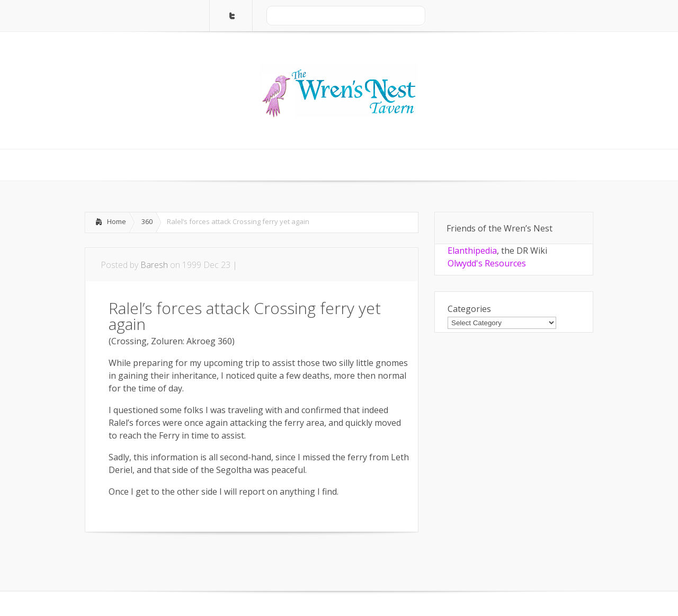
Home (117, 221)
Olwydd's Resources (487, 263)
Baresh (154, 265)
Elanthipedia (472, 251)
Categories (469, 309)
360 (147, 221)
